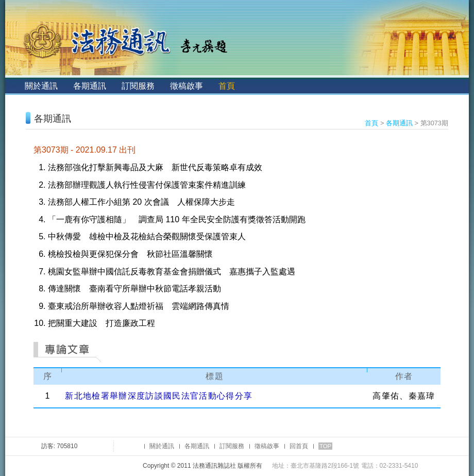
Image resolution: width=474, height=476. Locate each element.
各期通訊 (90, 86)
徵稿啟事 (187, 86)
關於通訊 (41, 86)
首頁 (227, 86)
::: (14, 86)
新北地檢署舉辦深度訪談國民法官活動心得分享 (159, 396)
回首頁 (299, 446)
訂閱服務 (138, 86)
